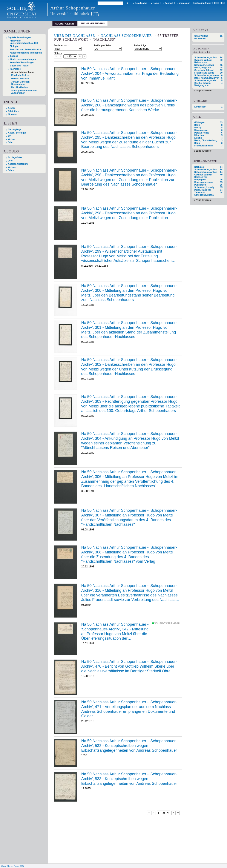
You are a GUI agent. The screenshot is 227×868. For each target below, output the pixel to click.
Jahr (10, 142)
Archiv (11, 108)
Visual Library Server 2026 (13, 866)
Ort (10, 136)
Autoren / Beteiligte (18, 164)
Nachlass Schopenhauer (126, 36)
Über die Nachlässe (75, 36)
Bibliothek (13, 111)
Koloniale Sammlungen (22, 62)
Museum (12, 114)
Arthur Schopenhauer (23, 72)
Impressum (184, 3)
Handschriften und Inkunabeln (26, 53)
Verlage (12, 167)
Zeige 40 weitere (204, 91)
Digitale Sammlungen (19, 38)
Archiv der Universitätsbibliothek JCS (24, 42)
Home (156, 3)
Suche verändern (93, 23)
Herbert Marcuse (20, 79)
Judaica (14, 56)
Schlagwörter (15, 157)
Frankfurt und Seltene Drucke (25, 50)
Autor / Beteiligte (17, 133)
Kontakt (169, 3)
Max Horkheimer (20, 87)
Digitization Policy (202, 3)
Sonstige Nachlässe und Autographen (24, 92)
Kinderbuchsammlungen (23, 59)
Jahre (11, 170)
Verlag (11, 139)
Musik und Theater (20, 66)
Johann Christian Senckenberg (21, 83)
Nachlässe (15, 69)
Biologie (14, 46)
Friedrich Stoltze (20, 75)
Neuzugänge (15, 130)
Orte (10, 161)
